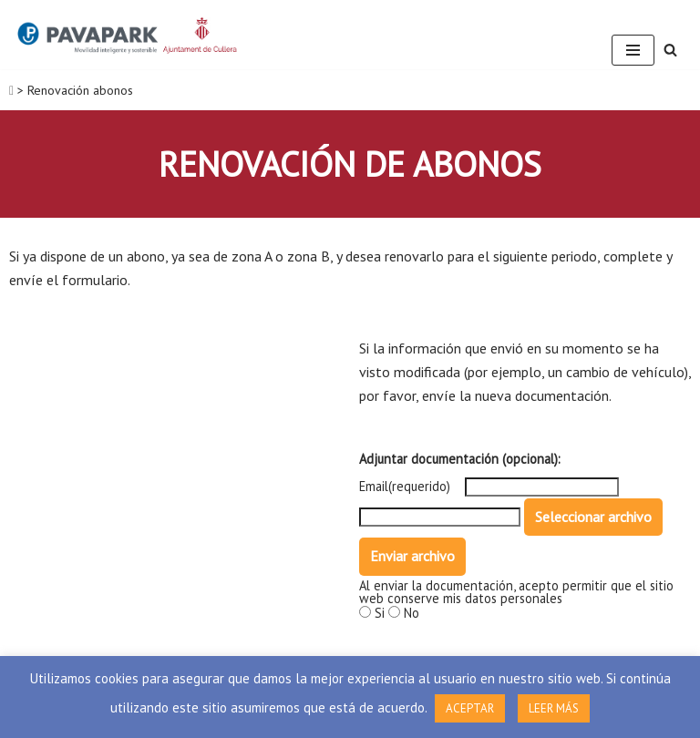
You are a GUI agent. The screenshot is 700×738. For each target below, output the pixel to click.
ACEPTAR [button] (470, 708)
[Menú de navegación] (633, 50)
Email (374, 487)
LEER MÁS (554, 708)
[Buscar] (670, 50)
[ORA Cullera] (128, 34)
